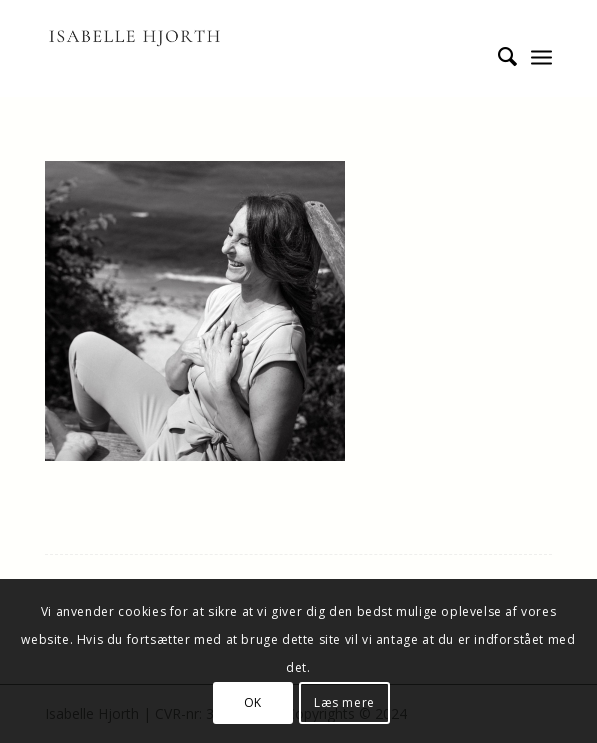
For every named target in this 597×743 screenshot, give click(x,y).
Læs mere (344, 702)
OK (253, 702)
